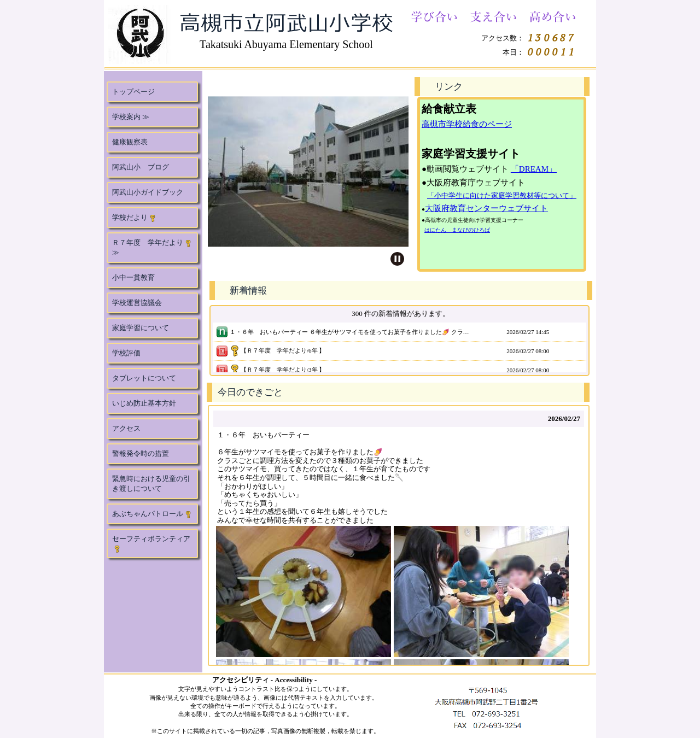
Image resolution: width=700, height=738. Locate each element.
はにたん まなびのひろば (457, 230)
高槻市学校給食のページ (467, 124)
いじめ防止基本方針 (144, 403)
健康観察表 (130, 142)
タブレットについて (144, 378)
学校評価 (126, 353)
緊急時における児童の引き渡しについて (151, 484)
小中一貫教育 (133, 277)
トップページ (133, 92)
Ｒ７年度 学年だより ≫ (152, 247)
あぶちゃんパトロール (152, 514)
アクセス (126, 428)
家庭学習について (141, 328)
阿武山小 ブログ (141, 167)
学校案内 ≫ (131, 117)
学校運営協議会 (137, 303)
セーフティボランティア (151, 544)
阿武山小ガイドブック (148, 192)
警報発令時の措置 (141, 453)
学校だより (134, 218)
